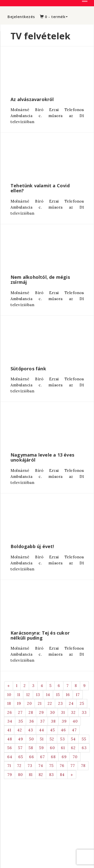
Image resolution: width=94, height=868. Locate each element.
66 (31, 757)
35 (21, 721)
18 (9, 703)
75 (51, 766)
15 (58, 695)
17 (78, 695)
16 (68, 695)
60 (52, 748)
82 (41, 775)
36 (31, 721)
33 (84, 712)
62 (73, 748)
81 (31, 775)
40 (75, 721)
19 (19, 703)
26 (10, 712)
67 (42, 757)
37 (42, 721)
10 (9, 695)
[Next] (72, 775)
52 (52, 739)
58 (31, 748)
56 (10, 748)
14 (48, 695)
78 (83, 766)
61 (63, 748)
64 (10, 757)
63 (84, 748)
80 (20, 775)
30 (52, 712)
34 (10, 721)
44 (41, 730)
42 (20, 730)
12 (28, 695)
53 (62, 739)
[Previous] (9, 686)
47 (74, 730)
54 (73, 739)
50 (31, 739)
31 (63, 712)
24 (71, 703)
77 (73, 766)
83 (51, 775)
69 (64, 757)
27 (20, 712)
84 (62, 775)
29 (41, 712)
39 (64, 721)
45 (52, 730)
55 (84, 739)
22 (50, 703)
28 (31, 712)
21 (40, 703)
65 (21, 757)
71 (9, 766)
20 (29, 703)
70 (75, 757)
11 (19, 695)
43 (30, 730)
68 (53, 757)
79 (10, 775)
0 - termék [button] (54, 17)
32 (73, 712)
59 (41, 748)
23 (60, 703)
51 (42, 739)
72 (19, 766)
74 (41, 766)
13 (38, 695)
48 (10, 739)
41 (9, 730)
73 (30, 766)
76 (62, 766)
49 (20, 739)
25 (82, 703)
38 (53, 721)
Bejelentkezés (21, 17)
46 (63, 730)
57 (20, 748)
